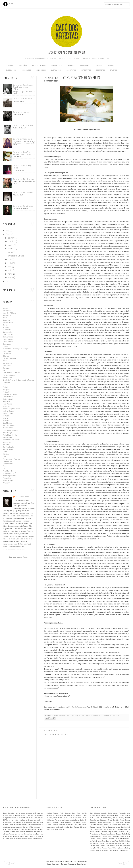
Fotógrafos (86, 70)
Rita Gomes (7, 442)
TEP (4, 457)
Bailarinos (71, 65)
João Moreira (7, 404)
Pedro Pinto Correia (10, 435)
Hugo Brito (95, 715)
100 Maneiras (59, 162)
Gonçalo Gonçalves (10, 394)
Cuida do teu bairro (9, 358)
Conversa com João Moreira (22, 112)
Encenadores (11, 70)
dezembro (12, 238)
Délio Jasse (7, 366)
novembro (11, 242)
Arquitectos (71, 70)
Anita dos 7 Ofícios (9, 313)
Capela (64, 685)
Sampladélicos (8, 449)
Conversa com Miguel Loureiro (23, 179)
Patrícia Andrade (9, 425)
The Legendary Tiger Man (12, 459)
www (11, 3)
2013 (8, 281)
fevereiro (11, 278)
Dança (5, 361)
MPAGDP (6, 416)
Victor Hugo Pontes (10, 476)
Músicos (99, 65)
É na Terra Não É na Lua (11, 373)
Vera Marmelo (8, 471)
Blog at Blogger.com (53, 864)
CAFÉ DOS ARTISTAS (66, 861)
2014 (8, 234)
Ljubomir (112, 422)
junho (10, 263)
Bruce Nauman (116, 376)
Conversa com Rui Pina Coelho (23, 126)
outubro (11, 245)
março (10, 274)
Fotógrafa (6, 390)
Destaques (10, 65)
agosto (11, 253)
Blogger (25, 557)
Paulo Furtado (8, 428)
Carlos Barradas (8, 339)
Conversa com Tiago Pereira (23, 139)
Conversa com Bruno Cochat (23, 99)
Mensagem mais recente (46, 795)
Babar (5, 318)
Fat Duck (47, 628)
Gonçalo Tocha (8, 397)
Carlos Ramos (8, 342)
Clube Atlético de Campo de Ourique (16, 349)
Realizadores (57, 65)
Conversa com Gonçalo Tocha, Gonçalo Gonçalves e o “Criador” (23, 87)
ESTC (5, 385)
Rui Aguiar (6, 445)
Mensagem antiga (127, 795)
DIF (4, 370)
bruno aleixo (7, 330)
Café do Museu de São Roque (81, 683)
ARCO (80, 376)
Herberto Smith (8, 399)
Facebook (5, 4)
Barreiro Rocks (8, 323)
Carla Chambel (8, 337)
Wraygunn (6, 483)
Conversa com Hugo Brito (22, 152)
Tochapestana (8, 464)
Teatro (5, 452)
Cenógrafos (26, 70)
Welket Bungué (8, 481)
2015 (8, 231)
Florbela (6, 387)
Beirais (5, 325)
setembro (11, 249)
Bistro (125, 501)
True (4, 466)
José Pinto (6, 406)
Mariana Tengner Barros (11, 409)
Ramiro (54, 634)
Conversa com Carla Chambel (23, 206)
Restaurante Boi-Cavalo (111, 715)
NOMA (56, 628)
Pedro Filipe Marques (10, 430)
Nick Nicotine (7, 423)
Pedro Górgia (7, 433)
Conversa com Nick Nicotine (23, 193)
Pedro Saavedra (22, 497)
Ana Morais (7, 311)
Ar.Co (64, 384)
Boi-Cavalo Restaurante (100, 165)
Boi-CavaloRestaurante (77, 707)
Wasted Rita (7, 478)
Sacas (46, 634)
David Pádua (7, 363)
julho (10, 260)
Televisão (6, 454)
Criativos (114, 70)
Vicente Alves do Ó (9, 473)
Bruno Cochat (8, 332)
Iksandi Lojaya (82, 864)
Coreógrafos (86, 65)
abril (10, 270)
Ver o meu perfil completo (14, 550)
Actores (111, 65)
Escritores (100, 70)
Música (5, 418)
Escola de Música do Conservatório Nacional (19, 380)
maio (10, 267)
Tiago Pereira (7, 461)
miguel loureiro (8, 414)
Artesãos (23, 65)
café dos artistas (62, 715)
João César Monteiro (113, 143)
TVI (4, 469)
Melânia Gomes (8, 411)
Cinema (5, 347)
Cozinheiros (41, 70)
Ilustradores (56, 70)
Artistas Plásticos (39, 65)
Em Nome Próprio (9, 375)
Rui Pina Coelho (8, 447)
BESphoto (6, 327)
